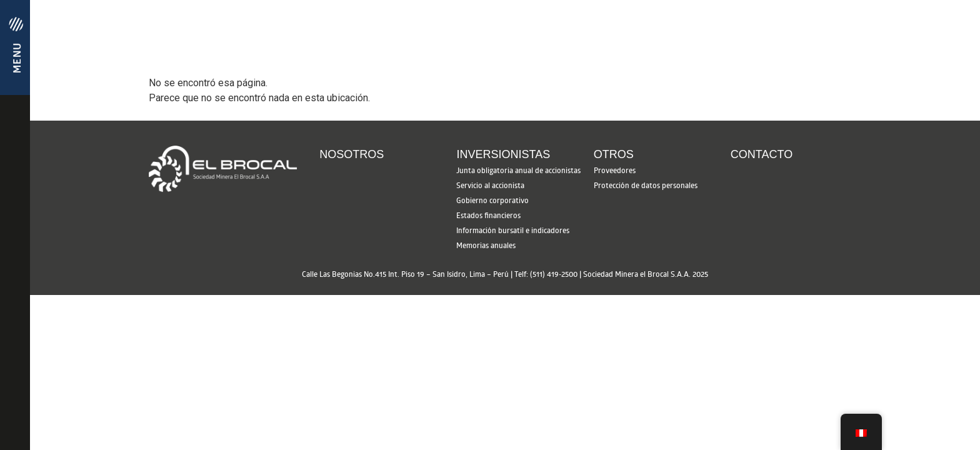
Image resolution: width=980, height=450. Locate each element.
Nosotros (352, 154)
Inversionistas (503, 154)
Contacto (762, 154)
